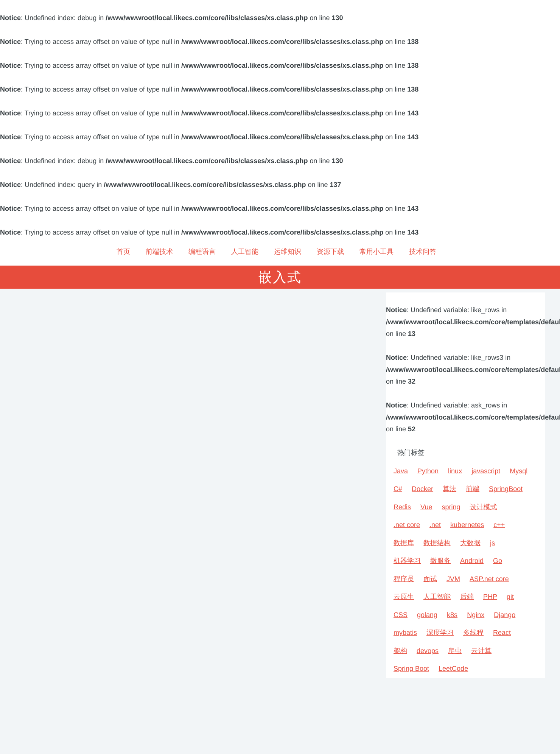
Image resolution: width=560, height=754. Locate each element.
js (492, 543)
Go (498, 561)
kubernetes (467, 525)
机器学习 (407, 561)
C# (398, 489)
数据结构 (437, 543)
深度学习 (440, 633)
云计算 (481, 651)
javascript (486, 471)
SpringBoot (506, 489)
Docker (422, 489)
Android (472, 561)
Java (401, 471)
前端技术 (159, 252)
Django (505, 615)
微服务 (440, 561)
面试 (430, 579)
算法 (450, 489)
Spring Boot (411, 668)
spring (451, 507)
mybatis (405, 633)
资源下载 (330, 252)
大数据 (470, 543)
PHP (490, 597)
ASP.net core (489, 579)
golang (427, 615)
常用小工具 (376, 252)
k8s (452, 615)
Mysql (519, 471)
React (502, 633)
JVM (453, 579)
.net (435, 525)
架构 (400, 651)
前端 (473, 489)
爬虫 (455, 651)
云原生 (404, 597)
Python (428, 471)
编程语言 (202, 252)
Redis (402, 507)
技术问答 (423, 252)
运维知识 (288, 252)
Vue (426, 507)
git (510, 597)
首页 (123, 252)
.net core (407, 525)
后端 (467, 597)
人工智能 (245, 252)
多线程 (473, 633)
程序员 (404, 579)
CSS (401, 615)
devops (428, 651)
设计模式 (483, 507)
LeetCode (453, 668)
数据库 (404, 543)
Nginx (476, 615)
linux (455, 471)
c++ (499, 525)
